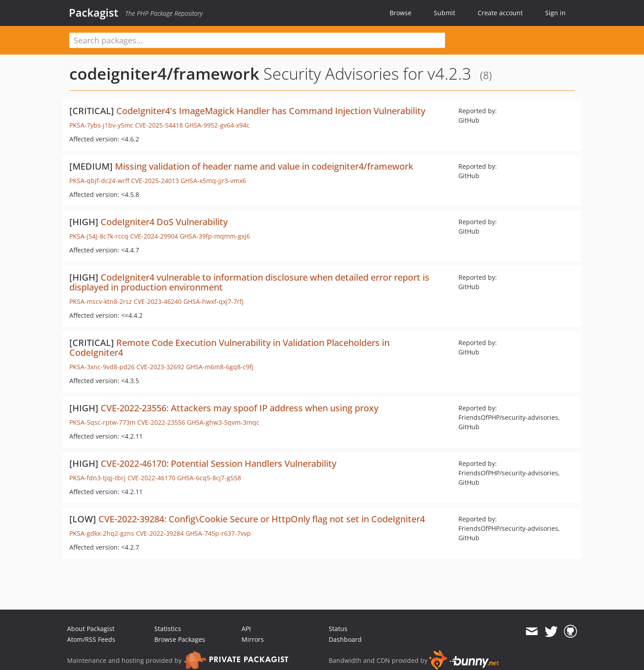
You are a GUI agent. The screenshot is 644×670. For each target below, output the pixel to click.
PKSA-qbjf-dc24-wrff (99, 181)
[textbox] (257, 40)
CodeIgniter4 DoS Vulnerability (164, 222)
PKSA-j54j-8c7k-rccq (99, 236)
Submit (445, 13)
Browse (400, 13)
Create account (500, 13)
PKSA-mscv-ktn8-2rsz (101, 301)
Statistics (168, 629)
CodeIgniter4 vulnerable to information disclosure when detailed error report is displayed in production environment (249, 282)
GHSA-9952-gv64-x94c (217, 125)
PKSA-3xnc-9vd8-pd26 (102, 367)
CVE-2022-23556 (161, 422)
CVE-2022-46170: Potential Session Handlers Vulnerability (218, 463)
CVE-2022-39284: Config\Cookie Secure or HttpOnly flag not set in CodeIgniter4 (262, 519)
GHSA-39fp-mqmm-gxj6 (215, 236)
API (246, 629)
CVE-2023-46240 (158, 301)
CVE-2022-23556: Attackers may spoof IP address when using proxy (239, 408)
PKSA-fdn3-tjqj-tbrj (97, 478)
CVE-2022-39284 (160, 533)
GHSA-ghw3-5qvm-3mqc (223, 422)
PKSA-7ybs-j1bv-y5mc (101, 125)
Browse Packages (180, 639)
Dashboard (345, 639)
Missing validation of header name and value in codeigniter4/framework (264, 166)
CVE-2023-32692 (160, 367)
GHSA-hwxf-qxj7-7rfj (214, 301)
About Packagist (91, 629)
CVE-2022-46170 (151, 478)
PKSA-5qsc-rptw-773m (102, 422)
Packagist (94, 13)
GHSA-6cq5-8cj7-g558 (209, 478)
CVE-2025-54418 (159, 125)
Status (338, 629)
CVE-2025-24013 (155, 181)
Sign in (555, 13)
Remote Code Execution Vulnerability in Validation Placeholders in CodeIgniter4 (229, 348)
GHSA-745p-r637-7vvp (218, 533)
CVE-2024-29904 (154, 236)
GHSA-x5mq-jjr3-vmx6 (213, 181)
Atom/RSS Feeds (91, 639)
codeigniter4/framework (164, 74)
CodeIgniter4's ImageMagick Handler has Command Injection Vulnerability (271, 111)
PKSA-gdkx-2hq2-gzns (102, 533)
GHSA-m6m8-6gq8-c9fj (220, 367)
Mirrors (253, 639)
